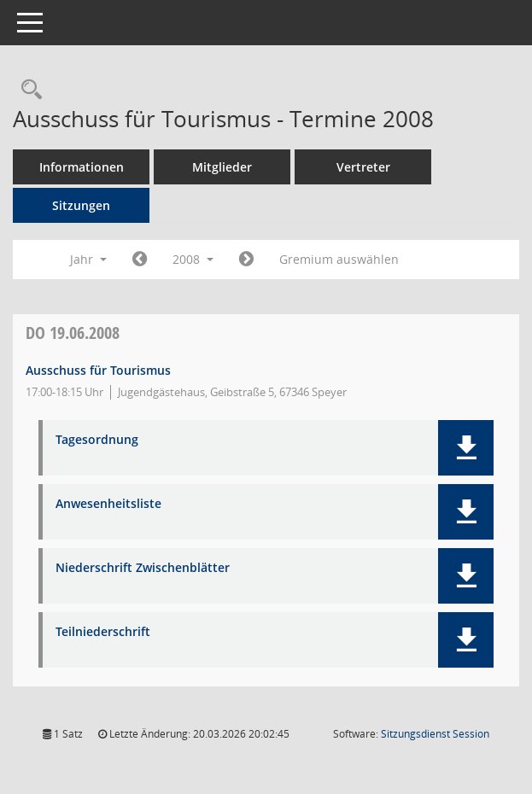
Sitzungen (81, 205)
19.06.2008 (73, 333)
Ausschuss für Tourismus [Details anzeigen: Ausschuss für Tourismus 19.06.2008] (98, 370)
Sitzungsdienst (435, 734)
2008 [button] (193, 259)
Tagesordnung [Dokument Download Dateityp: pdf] (97, 440)
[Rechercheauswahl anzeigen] (27, 90)
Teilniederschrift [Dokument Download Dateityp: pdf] (103, 632)
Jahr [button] (88, 259)
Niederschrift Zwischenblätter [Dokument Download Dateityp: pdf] (143, 568)
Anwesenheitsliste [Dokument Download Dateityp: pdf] (108, 504)
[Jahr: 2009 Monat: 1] (246, 260)
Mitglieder (222, 167)
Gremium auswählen (339, 259)
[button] (466, 448)
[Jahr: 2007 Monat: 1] (140, 260)
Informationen (82, 167)
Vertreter (363, 167)
